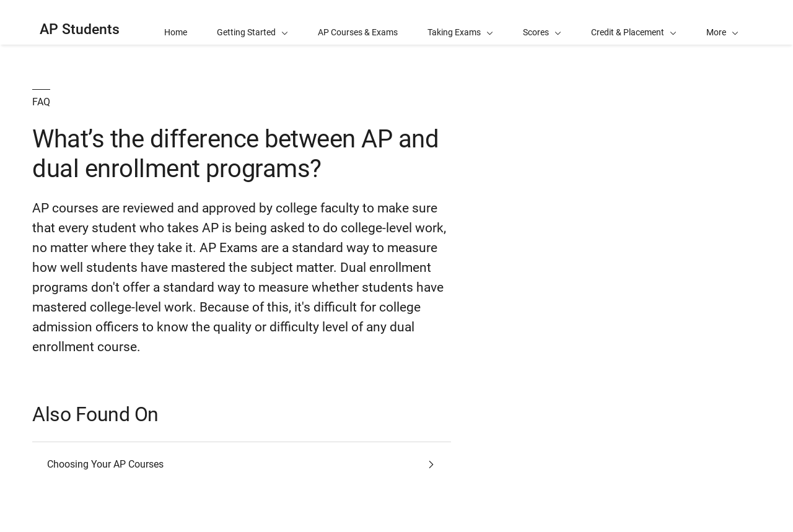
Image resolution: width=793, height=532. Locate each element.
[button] (722, 22)
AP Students (80, 29)
